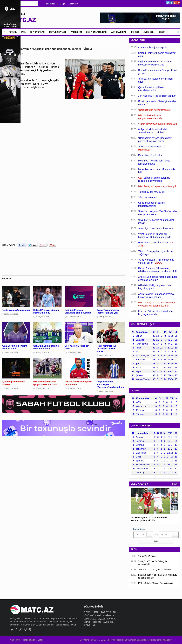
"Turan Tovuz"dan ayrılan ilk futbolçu (155, 570)
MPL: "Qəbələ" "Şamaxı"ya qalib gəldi (156, 583)
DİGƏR (162, 32)
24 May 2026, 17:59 (43, 388)
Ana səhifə (15, 640)
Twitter (168, 3)
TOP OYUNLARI (37, 32)
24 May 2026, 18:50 (74, 353)
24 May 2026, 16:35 (106, 391)
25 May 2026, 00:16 (11, 314)
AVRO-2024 (149, 32)
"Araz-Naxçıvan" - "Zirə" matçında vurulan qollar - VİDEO (149, 519)
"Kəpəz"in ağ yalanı (147, 556)
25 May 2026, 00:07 (43, 317)
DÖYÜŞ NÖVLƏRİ (58, 32)
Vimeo (25, 630)
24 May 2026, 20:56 (106, 317)
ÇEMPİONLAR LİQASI (97, 32)
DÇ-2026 (135, 32)
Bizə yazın (74, 4)
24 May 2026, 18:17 (11, 388)
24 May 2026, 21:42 (74, 317)
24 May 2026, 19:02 (43, 353)
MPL (23, 32)
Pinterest (179, 3)
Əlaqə (62, 4)
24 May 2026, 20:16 (11, 353)
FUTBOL (13, 32)
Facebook (171, 3)
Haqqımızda (50, 4)
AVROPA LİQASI (119, 32)
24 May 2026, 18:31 (106, 355)
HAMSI (175, 484)
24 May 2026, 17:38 (74, 388)
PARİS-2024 (76, 32)
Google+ (175, 3)
